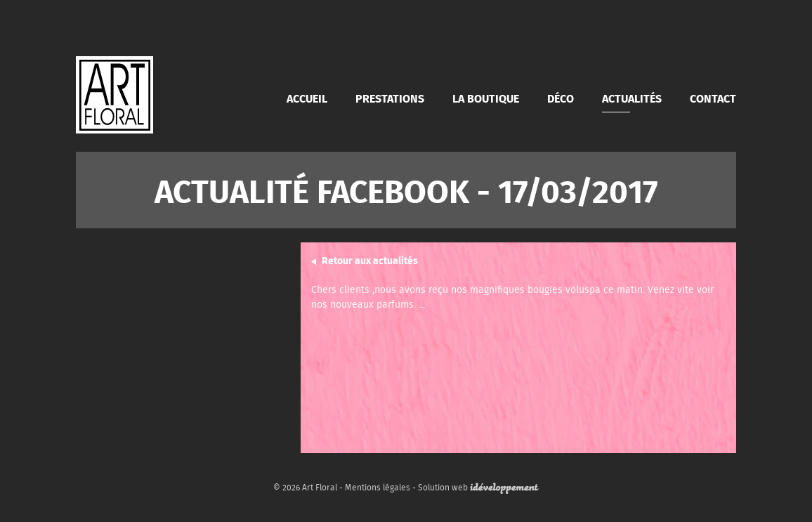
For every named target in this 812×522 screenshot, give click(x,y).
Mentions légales (378, 487)
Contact (713, 98)
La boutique (486, 98)
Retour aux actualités (370, 260)
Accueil (307, 98)
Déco (561, 98)
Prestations (390, 98)
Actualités (632, 98)
